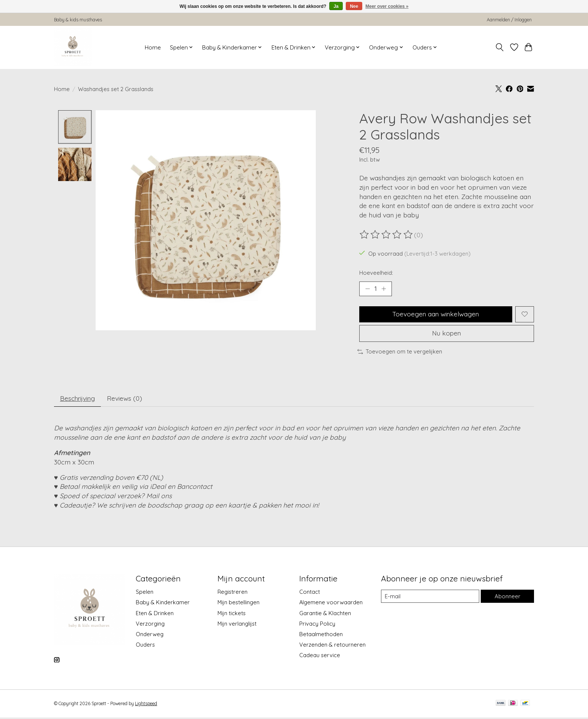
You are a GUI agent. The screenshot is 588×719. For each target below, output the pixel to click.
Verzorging (150, 625)
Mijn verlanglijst (237, 625)
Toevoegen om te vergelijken (400, 353)
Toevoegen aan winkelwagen (436, 315)
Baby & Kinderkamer (163, 604)
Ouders (145, 646)
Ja (336, 6)
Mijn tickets (232, 614)
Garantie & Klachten (325, 614)
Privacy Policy (317, 625)
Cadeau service (320, 657)
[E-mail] (430, 598)
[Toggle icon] (500, 47)
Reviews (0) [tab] (127, 400)
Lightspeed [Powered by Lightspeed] (146, 705)
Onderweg (150, 636)
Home (153, 47)
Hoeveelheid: (376, 273)
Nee (354, 6)
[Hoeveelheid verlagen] (367, 289)
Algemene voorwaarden (331, 604)
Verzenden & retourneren (332, 646)
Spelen (145, 593)
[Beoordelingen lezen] (387, 235)
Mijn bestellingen (238, 604)
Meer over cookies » (387, 6)
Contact (310, 593)
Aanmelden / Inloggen (509, 20)
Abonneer (507, 598)
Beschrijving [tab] (79, 400)
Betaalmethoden (321, 636)
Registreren (232, 593)
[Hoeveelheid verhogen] (384, 289)
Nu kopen (447, 334)
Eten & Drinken (155, 614)
